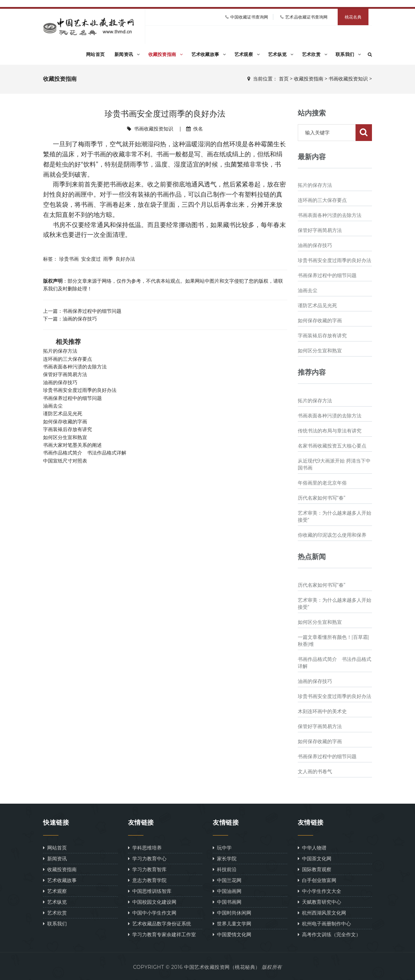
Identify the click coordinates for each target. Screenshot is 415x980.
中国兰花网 (227, 880)
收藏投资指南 (166, 54)
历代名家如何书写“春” (322, 498)
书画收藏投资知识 (348, 79)
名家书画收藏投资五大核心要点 (332, 446)
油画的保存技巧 (80, 319)
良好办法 (125, 259)
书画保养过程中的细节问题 (92, 311)
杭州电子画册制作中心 (324, 923)
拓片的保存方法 (60, 351)
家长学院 (225, 858)
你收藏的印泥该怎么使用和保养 (332, 535)
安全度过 (91, 259)
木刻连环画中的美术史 (322, 711)
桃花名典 (353, 17)
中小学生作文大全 (319, 891)
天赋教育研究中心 (319, 902)
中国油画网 (227, 891)
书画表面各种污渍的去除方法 (75, 367)
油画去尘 (53, 406)
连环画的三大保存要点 (68, 359)
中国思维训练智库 (150, 891)
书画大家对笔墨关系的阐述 (72, 445)
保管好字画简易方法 (65, 374)
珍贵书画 (69, 259)
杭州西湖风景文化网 (322, 913)
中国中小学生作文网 (152, 913)
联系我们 (348, 54)
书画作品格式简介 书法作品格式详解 (85, 453)
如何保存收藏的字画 (65, 422)
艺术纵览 (281, 54)
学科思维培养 (145, 848)
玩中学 (222, 848)
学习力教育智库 (147, 869)
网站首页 (95, 54)
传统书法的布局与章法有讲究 (330, 431)
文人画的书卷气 (315, 771)
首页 (284, 79)
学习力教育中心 (147, 858)
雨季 (108, 259)
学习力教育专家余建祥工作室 (162, 934)
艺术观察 (247, 54)
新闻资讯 (127, 54)
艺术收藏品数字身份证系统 (160, 923)
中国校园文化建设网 (152, 902)
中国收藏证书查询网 (249, 17)
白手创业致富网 (317, 880)
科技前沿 (225, 869)
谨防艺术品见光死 (63, 414)
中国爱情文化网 (232, 934)
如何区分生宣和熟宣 (65, 437)
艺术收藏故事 (209, 54)
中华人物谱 (312, 848)
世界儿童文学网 (232, 923)
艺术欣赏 (315, 54)
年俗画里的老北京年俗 (322, 483)
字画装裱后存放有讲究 (68, 429)
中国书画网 (227, 902)
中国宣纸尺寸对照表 (65, 461)
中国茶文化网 (315, 858)
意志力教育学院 (147, 880)
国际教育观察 (315, 869)
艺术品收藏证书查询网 (306, 17)
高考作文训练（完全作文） (329, 934)
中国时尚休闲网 (232, 913)
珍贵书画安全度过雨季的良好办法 (80, 390)
